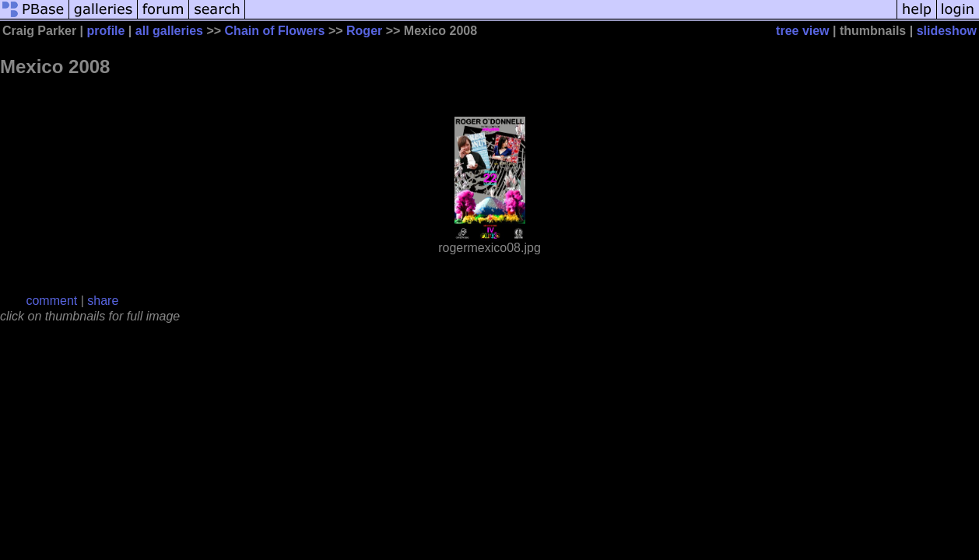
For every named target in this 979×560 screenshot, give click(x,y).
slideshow (947, 31)
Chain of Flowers (275, 31)
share (103, 301)
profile (106, 31)
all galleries (169, 31)
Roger (364, 31)
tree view (802, 31)
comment (51, 301)
